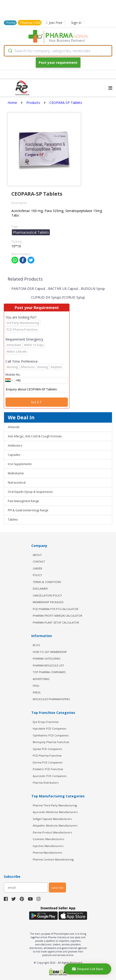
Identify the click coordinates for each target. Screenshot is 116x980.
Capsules (14, 455)
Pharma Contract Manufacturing (53, 859)
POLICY (37, 575)
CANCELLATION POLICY (47, 595)
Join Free (54, 23)
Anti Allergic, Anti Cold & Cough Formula (35, 436)
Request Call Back (88, 969)
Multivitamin (16, 473)
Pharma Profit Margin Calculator (58, 616)
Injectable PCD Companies (49, 728)
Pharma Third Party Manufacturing (55, 805)
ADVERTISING (41, 679)
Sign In (76, 23)
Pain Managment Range (23, 501)
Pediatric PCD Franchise (48, 769)
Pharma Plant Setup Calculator (56, 622)
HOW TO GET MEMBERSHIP (50, 652)
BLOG (36, 645)
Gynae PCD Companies (47, 749)
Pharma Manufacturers (47, 853)
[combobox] (58, 51)
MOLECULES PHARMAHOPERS (51, 699)
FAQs (36, 686)
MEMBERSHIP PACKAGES (48, 602)
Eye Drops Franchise (46, 722)
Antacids (14, 427)
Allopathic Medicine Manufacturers (55, 825)
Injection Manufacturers (48, 846)
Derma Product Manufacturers (52, 832)
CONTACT (39, 562)
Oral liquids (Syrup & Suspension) (30, 492)
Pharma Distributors (46, 783)
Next (37, 402)
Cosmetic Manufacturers (48, 839)
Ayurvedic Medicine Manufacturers (55, 812)
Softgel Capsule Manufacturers (52, 819)
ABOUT (37, 555)
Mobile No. (13, 374)
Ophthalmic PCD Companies (51, 735)
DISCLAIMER (40, 589)
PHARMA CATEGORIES (46, 659)
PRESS (37, 692)
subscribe (57, 888)
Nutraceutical (17, 483)
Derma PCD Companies (48, 762)
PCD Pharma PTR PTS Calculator (56, 609)
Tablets (13, 520)
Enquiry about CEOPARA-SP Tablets (37, 389)
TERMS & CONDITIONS (47, 582)
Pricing (11, 23)
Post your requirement (58, 62)
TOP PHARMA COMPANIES (49, 672)
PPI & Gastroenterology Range (28, 510)
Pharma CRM (30, 23)
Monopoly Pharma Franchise (51, 742)
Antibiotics (15, 446)
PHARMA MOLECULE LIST (48, 665)
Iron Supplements (20, 464)
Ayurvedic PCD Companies (50, 776)
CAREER (37, 568)
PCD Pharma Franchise (47, 756)
